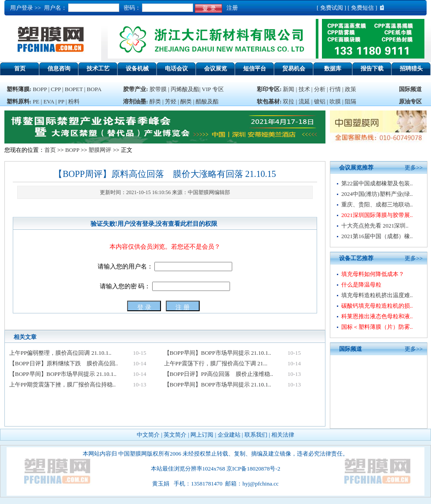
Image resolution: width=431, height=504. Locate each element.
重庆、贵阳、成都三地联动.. (377, 204)
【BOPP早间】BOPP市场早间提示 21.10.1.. (218, 353)
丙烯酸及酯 (185, 89)
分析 (320, 89)
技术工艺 (98, 68)
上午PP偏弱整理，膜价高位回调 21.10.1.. (60, 353)
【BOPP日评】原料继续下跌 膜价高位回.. (64, 363)
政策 (351, 89)
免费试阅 (332, 8)
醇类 (155, 101)
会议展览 (215, 68)
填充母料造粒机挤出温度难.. (377, 295)
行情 (335, 89)
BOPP (40, 89)
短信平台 (255, 68)
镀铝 (320, 101)
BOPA (94, 89)
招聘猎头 (411, 68)
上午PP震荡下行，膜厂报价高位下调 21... (216, 363)
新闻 (289, 89)
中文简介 (148, 435)
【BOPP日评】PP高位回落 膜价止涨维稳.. (219, 374)
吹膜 (335, 101)
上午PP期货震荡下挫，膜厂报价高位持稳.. (62, 384)
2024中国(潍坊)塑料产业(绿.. (377, 194)
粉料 (74, 101)
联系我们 (256, 435)
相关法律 (283, 435)
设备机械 (137, 68)
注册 (231, 8)
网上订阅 (202, 435)
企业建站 (229, 435)
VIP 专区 (213, 89)
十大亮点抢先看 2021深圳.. (375, 226)
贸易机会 (294, 68)
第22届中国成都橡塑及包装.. (377, 183)
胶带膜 (158, 89)
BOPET (74, 89)
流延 (303, 101)
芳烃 (171, 101)
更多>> (414, 167)
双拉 (289, 101)
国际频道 (410, 89)
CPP (56, 89)
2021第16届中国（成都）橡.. (377, 236)
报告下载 (372, 68)
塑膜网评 (100, 150)
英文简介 (175, 435)
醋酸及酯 (207, 101)
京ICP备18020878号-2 (253, 469)
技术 (304, 89)
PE (36, 101)
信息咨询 (59, 68)
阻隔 (351, 101)
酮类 (186, 101)
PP (61, 101)
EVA (49, 101)
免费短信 (362, 8)
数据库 (333, 68)
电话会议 (176, 68)
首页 (20, 68)
